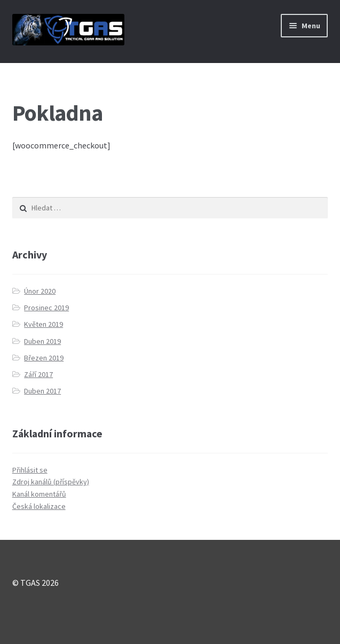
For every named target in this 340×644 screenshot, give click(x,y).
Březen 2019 (44, 358)
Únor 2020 (40, 291)
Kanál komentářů (39, 494)
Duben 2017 (42, 391)
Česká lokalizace (39, 506)
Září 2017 (38, 374)
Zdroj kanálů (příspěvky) (51, 482)
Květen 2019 (44, 324)
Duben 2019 (42, 341)
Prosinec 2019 (46, 308)
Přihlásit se (30, 470)
